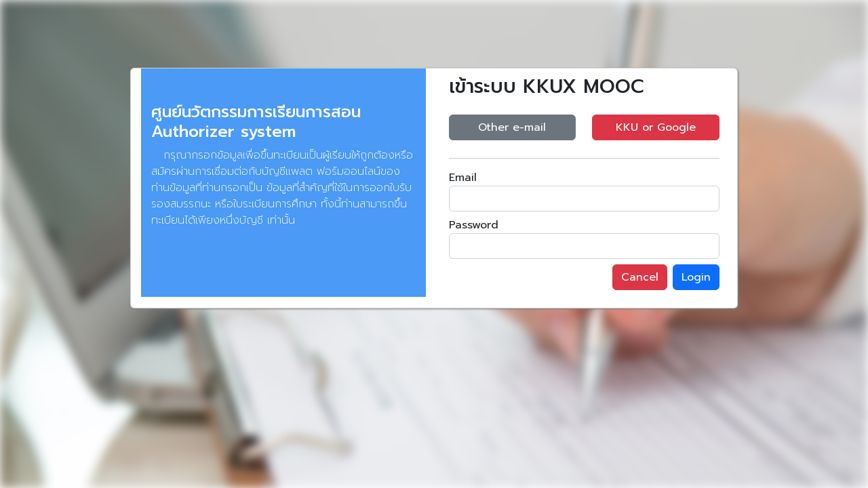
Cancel (640, 277)
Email (463, 178)
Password (474, 225)
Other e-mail (512, 127)
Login (696, 277)
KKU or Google (656, 127)
